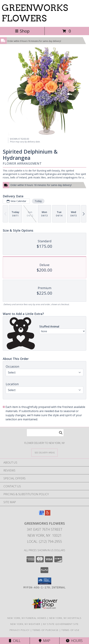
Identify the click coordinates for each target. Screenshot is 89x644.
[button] (45, 581)
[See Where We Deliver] (44, 452)
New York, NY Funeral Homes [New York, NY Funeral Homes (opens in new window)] (27, 618)
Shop (22, 31)
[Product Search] (45, 433)
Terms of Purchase (45, 630)
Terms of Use (70, 630)
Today (38, 201)
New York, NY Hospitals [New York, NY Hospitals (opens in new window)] (65, 618)
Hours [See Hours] (74, 641)
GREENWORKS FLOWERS (35, 13)
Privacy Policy (20, 630)
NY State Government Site (61, 624)
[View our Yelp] (48, 514)
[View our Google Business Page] (41, 514)
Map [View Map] (44, 641)
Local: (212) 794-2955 (44, 541)
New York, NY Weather (25, 624)
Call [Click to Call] (15, 641)
